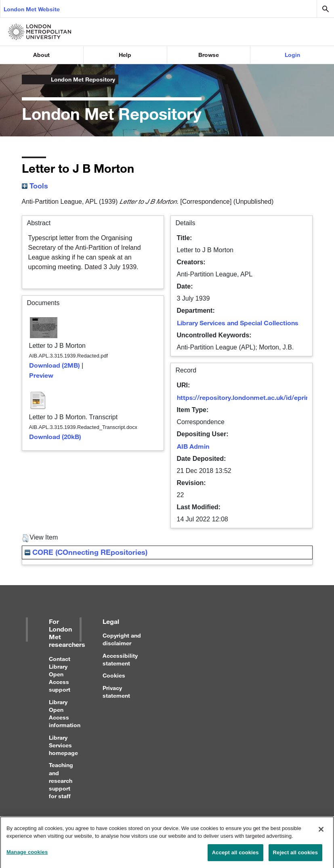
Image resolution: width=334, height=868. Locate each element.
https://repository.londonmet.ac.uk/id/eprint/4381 (253, 397)
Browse (209, 55)
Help (125, 55)
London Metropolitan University (28, 79)
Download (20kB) (55, 436)
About (41, 55)
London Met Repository (83, 79)
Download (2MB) (55, 365)
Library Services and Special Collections (238, 323)
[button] (25, 538)
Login (292, 55)
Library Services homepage (63, 745)
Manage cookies (27, 856)
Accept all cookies (235, 856)
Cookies (114, 675)
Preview (41, 375)
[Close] (321, 833)
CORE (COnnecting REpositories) (86, 552)
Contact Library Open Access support (60, 674)
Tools (35, 186)
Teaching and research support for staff (61, 780)
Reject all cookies (295, 856)
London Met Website (32, 9)
